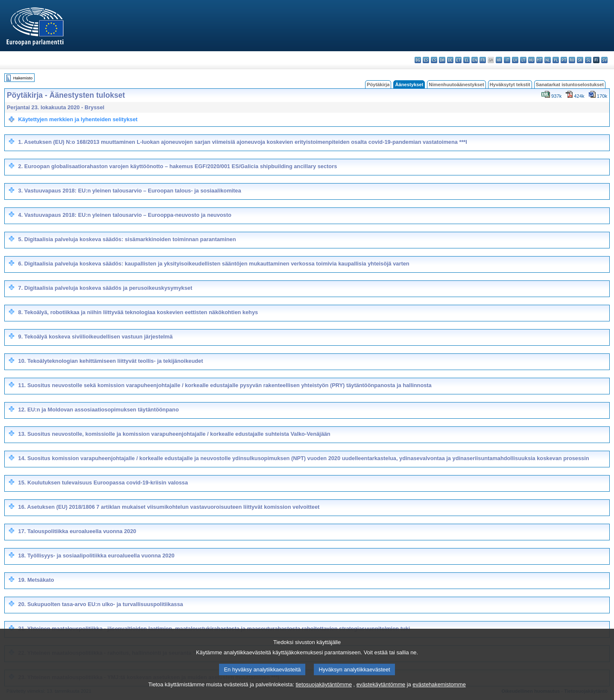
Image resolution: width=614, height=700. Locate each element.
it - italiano (507, 60)
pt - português (564, 60)
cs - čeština (434, 60)
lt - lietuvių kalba (523, 60)
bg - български (418, 60)
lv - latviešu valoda (515, 60)
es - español (426, 60)
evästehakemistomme (439, 693)
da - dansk (442, 60)
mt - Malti (539, 60)
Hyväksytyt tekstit (510, 85)
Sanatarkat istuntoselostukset (570, 85)
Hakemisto (23, 78)
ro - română (572, 60)
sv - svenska (604, 60)
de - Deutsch (450, 60)
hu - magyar (531, 60)
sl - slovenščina (588, 60)
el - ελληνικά (466, 60)
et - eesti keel (458, 60)
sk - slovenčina (580, 60)
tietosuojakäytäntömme (324, 693)
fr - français (483, 60)
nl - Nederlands (548, 60)
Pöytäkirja (378, 85)
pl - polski (556, 60)
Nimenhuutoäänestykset (456, 85)
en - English (475, 60)
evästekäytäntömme (381, 693)
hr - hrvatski (499, 60)
